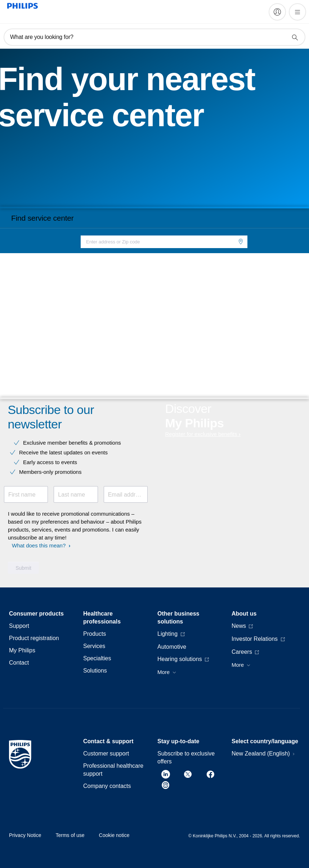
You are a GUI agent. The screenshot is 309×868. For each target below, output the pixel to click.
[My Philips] (277, 12)
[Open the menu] (297, 12)
